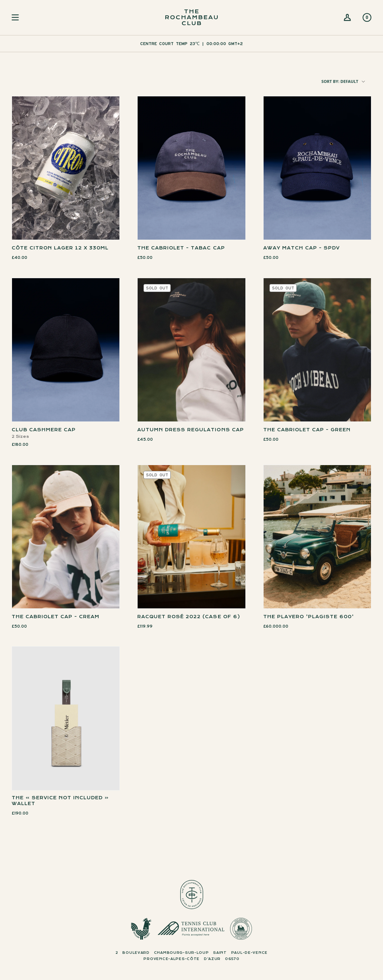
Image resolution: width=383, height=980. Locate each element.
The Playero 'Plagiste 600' (309, 617)
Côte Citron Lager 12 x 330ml (60, 248)
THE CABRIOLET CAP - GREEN (307, 430)
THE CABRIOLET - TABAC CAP (181, 248)
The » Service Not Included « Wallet (60, 801)
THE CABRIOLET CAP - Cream (56, 617)
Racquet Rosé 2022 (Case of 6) (189, 617)
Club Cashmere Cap (44, 430)
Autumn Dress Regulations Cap (190, 430)
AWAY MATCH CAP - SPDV (301, 248)
